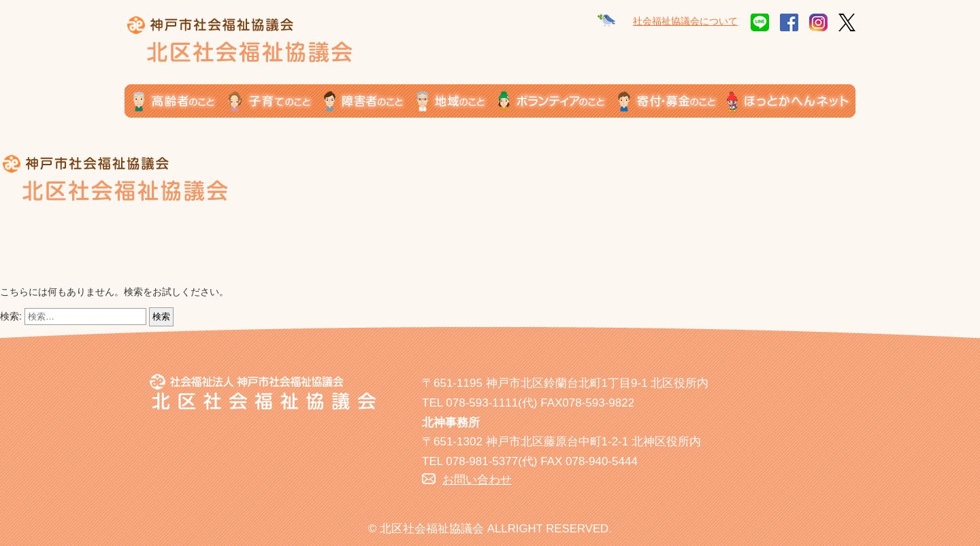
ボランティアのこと (558, 101)
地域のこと (457, 101)
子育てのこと (276, 101)
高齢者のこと (176, 101)
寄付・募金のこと (672, 101)
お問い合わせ (477, 479)
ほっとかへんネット (791, 101)
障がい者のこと (370, 101)
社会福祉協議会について (685, 21)
